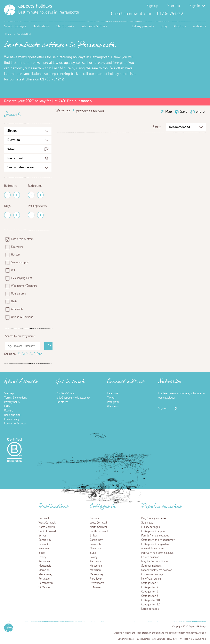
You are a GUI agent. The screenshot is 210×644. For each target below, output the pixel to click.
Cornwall (44, 518)
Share (200, 112)
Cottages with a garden (155, 544)
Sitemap (9, 393)
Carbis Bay (45, 540)
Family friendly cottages (155, 536)
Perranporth (16, 158)
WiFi (14, 270)
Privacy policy (12, 402)
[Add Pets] (17, 215)
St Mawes (44, 587)
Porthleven (45, 579)
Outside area (19, 294)
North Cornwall (47, 527)
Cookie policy (12, 419)
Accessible (17, 309)
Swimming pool (20, 262)
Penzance (44, 561)
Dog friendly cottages (154, 518)
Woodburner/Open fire (24, 286)
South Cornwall (47, 531)
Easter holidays (150, 557)
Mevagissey (45, 574)
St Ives (42, 536)
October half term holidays (157, 570)
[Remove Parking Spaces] (31, 215)
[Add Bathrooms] (40, 195)
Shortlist (174, 6)
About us (180, 26)
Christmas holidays (152, 574)
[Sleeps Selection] (28, 131)
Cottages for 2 (150, 583)
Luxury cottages (151, 527)
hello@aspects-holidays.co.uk (73, 398)
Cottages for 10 (151, 600)
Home (8, 34)
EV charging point (21, 278)
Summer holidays (151, 566)
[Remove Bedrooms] (7, 195)
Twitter (196, 14)
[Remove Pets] (7, 215)
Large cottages (150, 609)
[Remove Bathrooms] (31, 195)
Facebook (189, 14)
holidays (35, 6)
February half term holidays (157, 553)
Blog (164, 26)
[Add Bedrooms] (17, 195)
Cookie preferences (15, 424)
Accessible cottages (153, 549)
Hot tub (15, 255)
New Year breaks (151, 579)
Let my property (143, 26)
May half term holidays (155, 561)
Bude (42, 553)
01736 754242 (29, 354)
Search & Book (24, 34)
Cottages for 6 (150, 592)
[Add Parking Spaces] (40, 215)
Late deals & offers (94, 26)
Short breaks (65, 26)
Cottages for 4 (150, 587)
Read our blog (12, 415)
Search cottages (15, 26)
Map (169, 112)
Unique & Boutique (22, 317)
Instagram (203, 14)
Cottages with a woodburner (158, 540)
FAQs (7, 406)
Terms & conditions (15, 398)
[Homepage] (10, 10)
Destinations (41, 26)
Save (184, 112)
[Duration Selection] (28, 140)
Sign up (152, 6)
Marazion (44, 570)
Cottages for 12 (151, 605)
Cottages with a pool (153, 531)
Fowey (42, 557)
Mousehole (45, 566)
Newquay (44, 549)
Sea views (17, 247)
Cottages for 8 (150, 596)
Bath (14, 301)
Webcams (199, 26)
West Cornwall (47, 523)
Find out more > (79, 101)
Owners (9, 411)
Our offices (62, 402)
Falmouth (44, 544)
